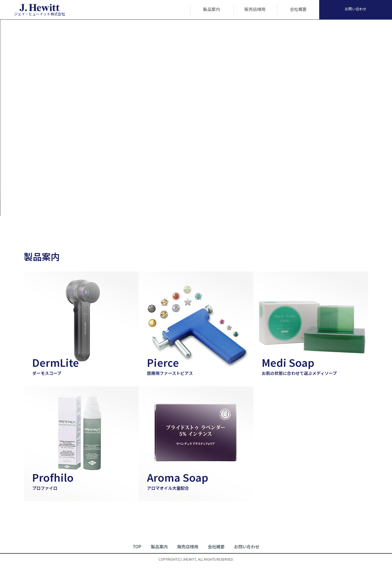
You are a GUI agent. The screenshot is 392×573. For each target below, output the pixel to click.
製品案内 (211, 9)
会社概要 (298, 9)
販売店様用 (255, 9)
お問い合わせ (356, 9)
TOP (137, 547)
